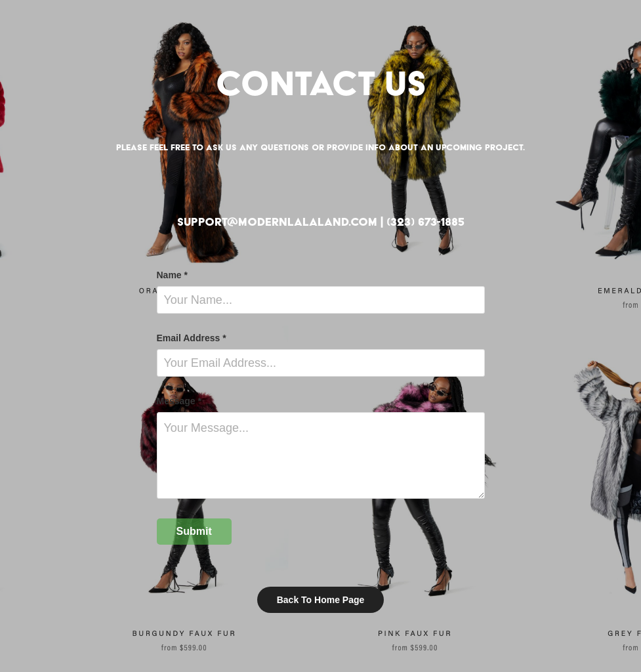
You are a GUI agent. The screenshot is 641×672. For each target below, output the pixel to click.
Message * (179, 401)
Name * (172, 275)
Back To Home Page (321, 600)
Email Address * (192, 338)
